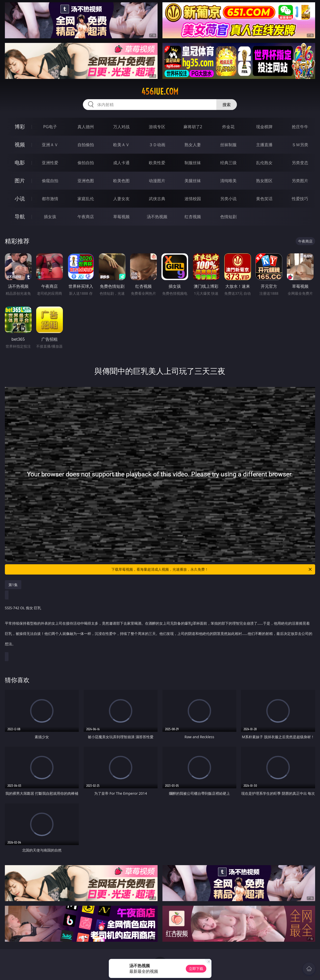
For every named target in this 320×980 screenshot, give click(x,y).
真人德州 (86, 127)
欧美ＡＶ (121, 145)
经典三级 (228, 163)
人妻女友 (121, 199)
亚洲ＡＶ (50, 145)
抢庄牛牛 (300, 127)
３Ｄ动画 (157, 145)
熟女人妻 (193, 145)
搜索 (227, 105)
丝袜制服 (228, 145)
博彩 (20, 127)
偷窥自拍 (50, 181)
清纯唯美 (228, 181)
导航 (20, 216)
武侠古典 (157, 199)
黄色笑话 (264, 199)
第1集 (13, 585)
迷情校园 (193, 199)
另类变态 (300, 163)
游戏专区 (157, 127)
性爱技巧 (300, 199)
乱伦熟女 (264, 163)
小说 (20, 198)
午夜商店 (86, 217)
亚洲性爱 (50, 163)
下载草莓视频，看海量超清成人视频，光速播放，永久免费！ (212, 569)
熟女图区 (264, 181)
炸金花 (228, 127)
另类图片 (300, 181)
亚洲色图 (86, 181)
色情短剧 (228, 217)
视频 (20, 145)
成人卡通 (121, 163)
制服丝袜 (193, 163)
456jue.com (160, 91)
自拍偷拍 (86, 145)
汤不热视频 (157, 217)
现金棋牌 (264, 127)
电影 (20, 163)
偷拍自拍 (86, 163)
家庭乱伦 (86, 199)
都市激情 (50, 199)
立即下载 (196, 969)
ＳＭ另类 (300, 145)
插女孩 (50, 217)
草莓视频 (121, 217)
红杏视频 (193, 217)
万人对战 (121, 127)
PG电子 (50, 127)
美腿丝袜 (193, 181)
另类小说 (228, 199)
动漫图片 (157, 181)
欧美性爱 (157, 163)
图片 (20, 181)
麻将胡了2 (193, 127)
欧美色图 (121, 181)
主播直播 (264, 145)
